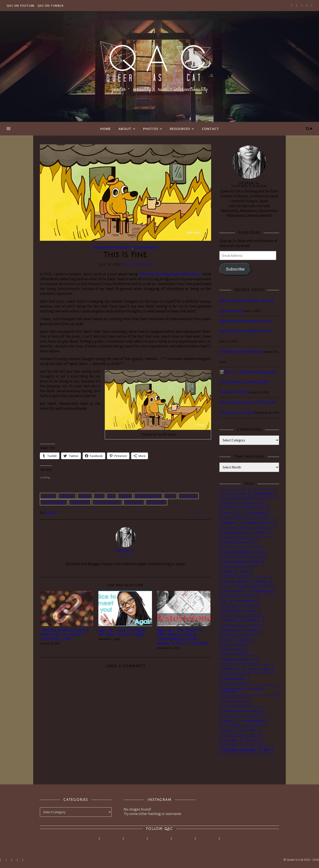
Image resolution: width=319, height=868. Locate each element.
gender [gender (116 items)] (229, 523)
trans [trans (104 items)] (228, 721)
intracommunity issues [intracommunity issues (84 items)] (243, 552)
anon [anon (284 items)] (241, 494)
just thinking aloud (148, 496)
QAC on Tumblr (50, 6)
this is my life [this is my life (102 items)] (235, 701)
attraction (67, 496)
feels (99, 496)
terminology (134, 502)
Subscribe (235, 269)
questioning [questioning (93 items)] (233, 650)
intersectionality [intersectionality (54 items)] (239, 542)
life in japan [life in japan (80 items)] (234, 591)
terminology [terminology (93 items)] (234, 679)
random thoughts (54, 502)
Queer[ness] (146, 247)
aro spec (48, 496)
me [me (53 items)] (225, 601)
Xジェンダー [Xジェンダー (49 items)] (248, 731)
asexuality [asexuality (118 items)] (255, 503)
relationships (80, 502)
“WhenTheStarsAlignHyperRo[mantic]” (170, 274)
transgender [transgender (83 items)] (253, 721)
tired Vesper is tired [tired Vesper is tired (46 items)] (241, 711)
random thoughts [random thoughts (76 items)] (239, 659)
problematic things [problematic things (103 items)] (240, 630)
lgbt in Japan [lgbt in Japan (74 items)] (234, 581)
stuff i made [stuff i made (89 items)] (259, 669)
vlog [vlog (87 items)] (227, 731)
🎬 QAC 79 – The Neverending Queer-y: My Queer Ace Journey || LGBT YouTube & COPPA (249, 382)
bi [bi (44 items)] (240, 513)
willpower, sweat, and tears (241, 351)
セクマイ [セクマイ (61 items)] (252, 740)
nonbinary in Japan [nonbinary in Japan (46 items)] (240, 611)
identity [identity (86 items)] (262, 533)
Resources (180, 129)
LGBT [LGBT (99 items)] (245, 572)
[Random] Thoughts (113, 247)
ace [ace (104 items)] (226, 494)
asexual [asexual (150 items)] (230, 503)
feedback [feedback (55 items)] (258, 513)
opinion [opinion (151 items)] (229, 620)
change (85, 496)
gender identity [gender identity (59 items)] (258, 523)
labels (170, 496)
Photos (151, 129)
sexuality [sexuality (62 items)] (231, 669)
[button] (125, 193)
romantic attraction (107, 502)
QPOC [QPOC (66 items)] (227, 640)
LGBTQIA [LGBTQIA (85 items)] (262, 581)
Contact (210, 129)
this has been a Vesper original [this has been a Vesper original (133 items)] (243, 690)
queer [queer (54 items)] (245, 640)
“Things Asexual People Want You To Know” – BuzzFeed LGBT (64, 635)
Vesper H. (52, 512)
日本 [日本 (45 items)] (267, 750)
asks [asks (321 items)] (227, 513)
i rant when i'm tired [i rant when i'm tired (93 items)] (241, 562)
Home (105, 129)
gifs (111, 496)
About (125, 129)
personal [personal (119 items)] (252, 620)
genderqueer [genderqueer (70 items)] (234, 533)
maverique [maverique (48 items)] (262, 591)
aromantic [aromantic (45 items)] (264, 494)
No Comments (139, 264)
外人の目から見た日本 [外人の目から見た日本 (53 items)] (239, 750)
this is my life (156, 502)
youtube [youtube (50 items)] (230, 740)
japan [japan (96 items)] (228, 572)
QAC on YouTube (21, 6)
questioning (188, 496)
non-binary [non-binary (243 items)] (245, 601)
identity (125, 496)
